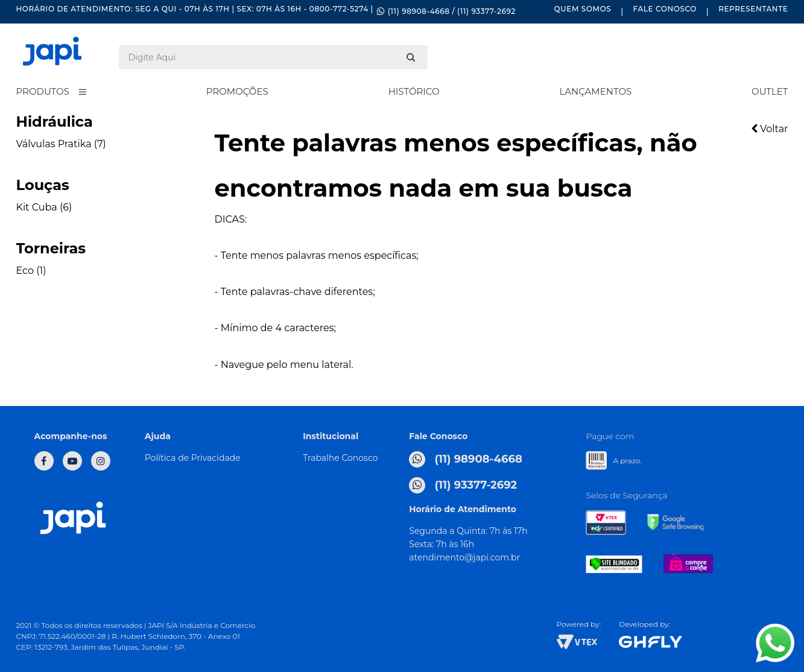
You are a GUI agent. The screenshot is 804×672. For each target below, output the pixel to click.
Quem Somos (583, 9)
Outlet (770, 91)
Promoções (237, 91)
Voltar (770, 129)
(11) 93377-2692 (463, 485)
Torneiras (51, 248)
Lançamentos (595, 91)
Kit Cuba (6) (44, 207)
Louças (43, 185)
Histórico (414, 91)
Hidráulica (55, 122)
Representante (753, 9)
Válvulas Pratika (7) (61, 144)
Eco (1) (31, 271)
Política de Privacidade (193, 458)
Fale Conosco (665, 9)
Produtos (43, 91)
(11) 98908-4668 (466, 459)
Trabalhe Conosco (340, 458)
